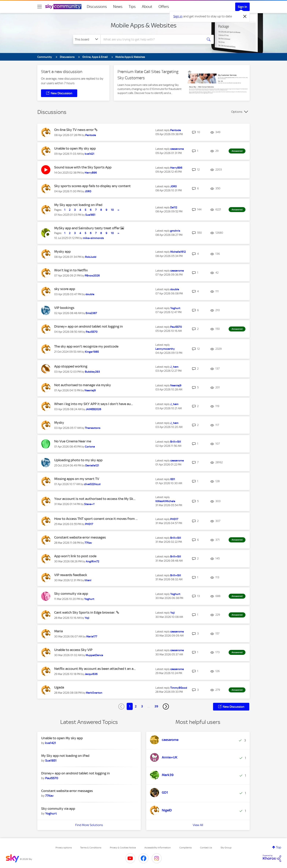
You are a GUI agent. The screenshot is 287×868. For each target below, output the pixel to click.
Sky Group (226, 848)
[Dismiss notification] (245, 16)
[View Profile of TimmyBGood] (179, 688)
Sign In (242, 7)
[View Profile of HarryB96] (91, 173)
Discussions (97, 7)
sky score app (65, 289)
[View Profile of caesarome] (177, 149)
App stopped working (71, 366)
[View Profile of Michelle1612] (178, 252)
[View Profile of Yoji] (87, 618)
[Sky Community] (63, 7)
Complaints (186, 848)
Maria (58, 631)
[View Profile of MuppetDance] (94, 655)
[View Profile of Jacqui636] (91, 674)
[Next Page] (166, 706)
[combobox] (152, 39)
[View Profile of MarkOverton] (94, 693)
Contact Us (206, 848)
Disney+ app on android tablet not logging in (88, 326)
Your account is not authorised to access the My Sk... (95, 499)
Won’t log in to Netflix (71, 270)
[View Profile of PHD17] (89, 524)
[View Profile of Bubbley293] (92, 372)
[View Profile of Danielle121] (92, 465)
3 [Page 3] (142, 706)
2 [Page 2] (136, 706)
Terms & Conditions (91, 848)
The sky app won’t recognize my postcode (86, 346)
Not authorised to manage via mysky (83, 385)
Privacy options (64, 848)
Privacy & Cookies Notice (123, 848)
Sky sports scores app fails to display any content (92, 186)
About (147, 7)
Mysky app (62, 252)
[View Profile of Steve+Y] (89, 504)
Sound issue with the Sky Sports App (83, 167)
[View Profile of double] (90, 294)
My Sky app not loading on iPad (78, 205)
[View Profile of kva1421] (90, 154)
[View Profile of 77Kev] (88, 543)
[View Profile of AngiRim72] (93, 561)
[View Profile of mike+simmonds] (93, 238)
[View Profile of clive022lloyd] (92, 484)
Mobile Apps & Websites (144, 25)
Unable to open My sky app (75, 148)
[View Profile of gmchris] (175, 231)
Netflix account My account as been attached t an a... (95, 669)
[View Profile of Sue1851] (90, 215)
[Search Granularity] (87, 39)
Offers (164, 7)
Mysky (59, 423)
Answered (237, 151)
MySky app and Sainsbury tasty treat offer (87, 228)
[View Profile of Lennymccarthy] (165, 349)
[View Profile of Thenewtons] (93, 428)
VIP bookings (64, 308)
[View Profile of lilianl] (88, 580)
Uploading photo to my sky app (78, 460)
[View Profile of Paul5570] (92, 332)
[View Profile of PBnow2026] (92, 276)
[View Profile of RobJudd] (91, 257)
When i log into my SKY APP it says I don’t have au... (94, 404)
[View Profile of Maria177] (92, 637)
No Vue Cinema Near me (73, 441)
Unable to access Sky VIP (73, 650)
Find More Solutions (89, 825)
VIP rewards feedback (71, 575)
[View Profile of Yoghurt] (175, 308)
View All (198, 825)
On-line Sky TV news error (74, 130)
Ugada (59, 687)
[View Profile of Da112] (174, 207)
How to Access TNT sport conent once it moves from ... (96, 519)
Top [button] (279, 847)
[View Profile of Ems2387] (91, 313)
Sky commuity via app (71, 594)
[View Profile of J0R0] (88, 191)
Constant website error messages (80, 537)
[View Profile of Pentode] (91, 135)
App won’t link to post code (75, 556)
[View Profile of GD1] (173, 479)
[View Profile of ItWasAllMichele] (165, 501)
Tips (132, 7)
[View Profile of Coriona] (90, 447)
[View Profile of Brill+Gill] (176, 442)
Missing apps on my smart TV (77, 479)
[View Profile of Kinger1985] (92, 352)
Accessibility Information (158, 848)
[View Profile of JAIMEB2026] (93, 409)
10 (112, 210)
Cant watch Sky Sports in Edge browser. (85, 612)
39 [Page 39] (156, 706)
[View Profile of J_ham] (174, 367)
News (118, 7)
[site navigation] (40, 7)
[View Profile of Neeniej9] (90, 390)
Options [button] (237, 112)
